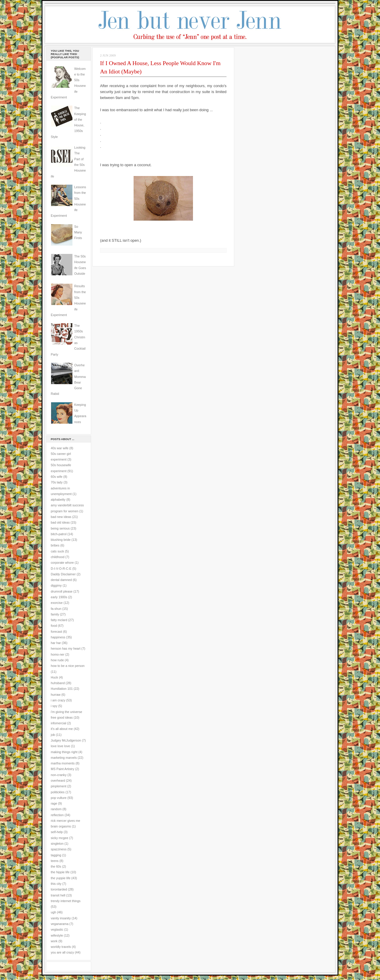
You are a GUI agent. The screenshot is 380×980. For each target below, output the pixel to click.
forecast (56, 632)
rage (54, 803)
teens (55, 861)
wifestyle (57, 935)
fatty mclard (59, 620)
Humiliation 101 (62, 689)
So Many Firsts (78, 232)
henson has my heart (66, 648)
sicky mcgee (60, 838)
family (55, 614)
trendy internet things (66, 901)
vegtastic (57, 929)
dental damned (61, 580)
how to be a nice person (68, 666)
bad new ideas (61, 517)
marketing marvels (64, 758)
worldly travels (61, 947)
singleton (57, 844)
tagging (56, 855)
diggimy (56, 585)
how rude (57, 660)
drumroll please (62, 591)
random (56, 809)
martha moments (63, 763)
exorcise (57, 603)
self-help (57, 832)
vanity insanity (61, 918)
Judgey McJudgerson (66, 740)
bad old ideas (60, 522)
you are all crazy (62, 952)
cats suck (57, 551)
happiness (58, 637)
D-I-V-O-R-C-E (61, 568)
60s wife (57, 477)
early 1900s (59, 597)
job (53, 735)
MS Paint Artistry (62, 769)
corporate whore (62, 563)
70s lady (57, 482)
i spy (54, 706)
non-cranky (59, 775)
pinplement (58, 786)
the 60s (56, 866)
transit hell (58, 895)
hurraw (56, 695)
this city (56, 884)
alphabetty (58, 500)
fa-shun (56, 609)
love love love (60, 746)
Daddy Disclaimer (63, 574)
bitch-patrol (59, 534)
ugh (53, 912)
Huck (54, 677)
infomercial (58, 723)
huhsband (58, 683)
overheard (58, 780)
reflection (57, 815)
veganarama (60, 924)
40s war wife (60, 448)
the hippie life (60, 872)
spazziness (59, 849)
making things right (64, 752)
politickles (58, 792)
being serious (60, 528)
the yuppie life (61, 878)
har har (56, 643)
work (54, 941)
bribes (55, 545)
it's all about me (62, 729)
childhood (58, 557)
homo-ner (58, 654)
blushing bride (61, 540)
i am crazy (58, 700)
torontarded (59, 889)
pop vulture (59, 798)
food (54, 626)
